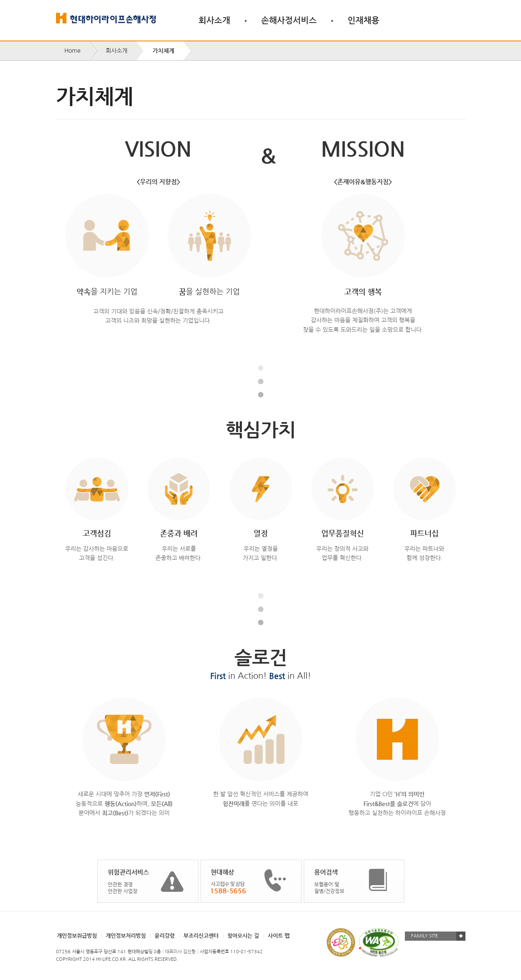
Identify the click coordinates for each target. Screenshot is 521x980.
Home (72, 51)
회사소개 (214, 20)
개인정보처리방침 (126, 935)
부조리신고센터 (201, 935)
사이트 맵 (279, 935)
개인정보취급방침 (77, 935)
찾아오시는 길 (243, 935)
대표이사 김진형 (180, 952)
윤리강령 (165, 935)
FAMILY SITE (424, 936)
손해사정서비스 (289, 20)
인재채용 (363, 20)
